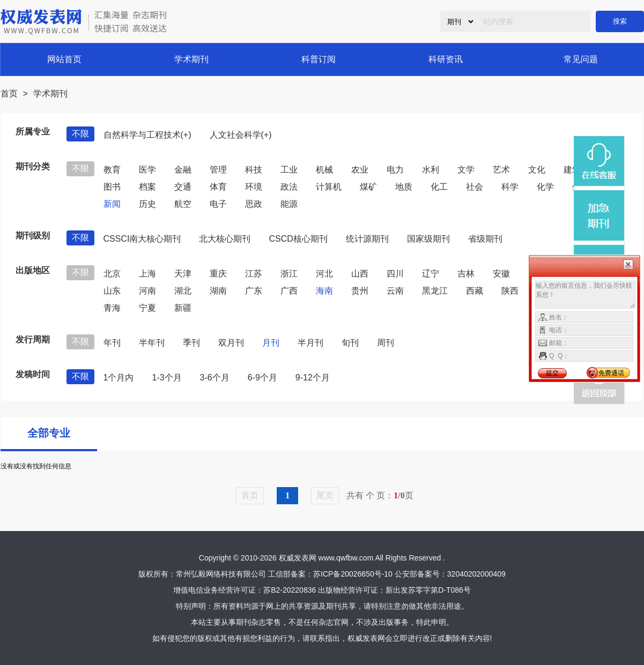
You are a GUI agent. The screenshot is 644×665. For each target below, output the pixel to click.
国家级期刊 (428, 239)
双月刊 (231, 343)
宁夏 (147, 308)
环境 (254, 187)
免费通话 (611, 373)
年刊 (112, 343)
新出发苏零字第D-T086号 (428, 590)
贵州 (360, 291)
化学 (545, 187)
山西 (360, 274)
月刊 (271, 343)
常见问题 (581, 59)
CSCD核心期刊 (298, 239)
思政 (254, 204)
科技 (254, 170)
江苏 (254, 274)
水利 (431, 170)
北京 (112, 274)
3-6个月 (215, 378)
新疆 (183, 308)
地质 (404, 187)
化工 (439, 187)
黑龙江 (435, 291)
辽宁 (431, 274)
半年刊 (152, 343)
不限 (80, 134)
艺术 (501, 170)
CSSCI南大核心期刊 (142, 239)
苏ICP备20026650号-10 (353, 574)
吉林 (466, 274)
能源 (289, 204)
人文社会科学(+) (241, 135)
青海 (112, 308)
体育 (218, 187)
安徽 (501, 274)
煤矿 (368, 187)
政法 (289, 187)
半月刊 (310, 343)
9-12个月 (313, 378)
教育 (112, 170)
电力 (395, 170)
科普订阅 (319, 59)
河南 (147, 291)
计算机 (329, 187)
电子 (218, 204)
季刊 (191, 343)
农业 (360, 170)
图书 (112, 187)
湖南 (218, 291)
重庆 (218, 274)
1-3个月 (166, 378)
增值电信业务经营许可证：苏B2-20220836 (245, 590)
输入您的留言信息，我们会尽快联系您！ (585, 295)
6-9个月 (262, 378)
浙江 (289, 274)
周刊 (386, 343)
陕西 (510, 291)
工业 (289, 170)
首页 (9, 94)
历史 (147, 204)
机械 (324, 170)
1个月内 (119, 378)
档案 (147, 187)
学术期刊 (191, 59)
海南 (324, 291)
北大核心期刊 (225, 239)
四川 (395, 274)
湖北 (183, 291)
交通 (183, 187)
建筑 (572, 170)
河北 (324, 274)
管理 (218, 170)
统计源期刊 (367, 239)
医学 (147, 170)
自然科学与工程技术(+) (147, 135)
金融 (183, 170)
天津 (183, 274)
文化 (537, 170)
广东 (254, 291)
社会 (475, 187)
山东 (112, 291)
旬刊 (350, 343)
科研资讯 (446, 59)
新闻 (112, 204)
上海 (147, 274)
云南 (395, 291)
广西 (289, 291)
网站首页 (64, 59)
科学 (510, 187)
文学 (466, 170)
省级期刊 (485, 239)
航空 (183, 204)
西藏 (475, 291)
